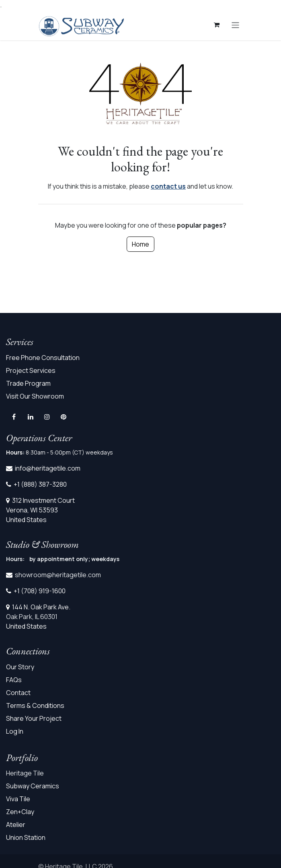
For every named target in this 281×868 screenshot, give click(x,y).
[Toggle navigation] (235, 25)
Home (140, 244)
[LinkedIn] (31, 417)
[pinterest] (64, 417)
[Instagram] (47, 417)
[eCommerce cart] (217, 25)
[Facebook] (14, 417)
